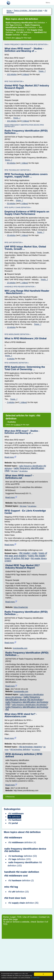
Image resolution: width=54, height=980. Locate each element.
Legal (13, 917)
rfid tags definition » (14, 81)
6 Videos (25, 74)
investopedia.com (20, 648)
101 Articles (12, 121)
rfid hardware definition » (17, 363)
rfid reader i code (28, 553)
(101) (20, 859)
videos (18, 38)
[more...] (42, 71)
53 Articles (11, 204)
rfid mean (14, 471)
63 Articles (11, 163)
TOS (19, 917)
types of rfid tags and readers (26, 554)
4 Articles (11, 359)
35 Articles (11, 235)
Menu (48, 3)
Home (6, 917)
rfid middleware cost (16, 876)
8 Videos (25, 121)
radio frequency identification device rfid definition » (24, 126)
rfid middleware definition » (18, 334)
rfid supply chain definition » (18, 207)
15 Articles (11, 283)
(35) (23, 903)
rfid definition (23, 471)
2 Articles (11, 402)
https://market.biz (21, 607)
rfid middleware (13, 838)
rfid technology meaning (30, 747)
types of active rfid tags (17, 558)
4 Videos (24, 204)
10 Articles (11, 327)
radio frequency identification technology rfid (27, 708)
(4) (22, 842)
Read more (10, 457)
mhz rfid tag (11, 887)
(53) (23, 856)
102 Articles (12, 74)
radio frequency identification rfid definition (29, 705)
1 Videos (24, 163)
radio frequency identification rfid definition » (26, 44)
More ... (26, 35)
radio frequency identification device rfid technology (24, 698)
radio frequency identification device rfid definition (25, 850)
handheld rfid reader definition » (20, 287)
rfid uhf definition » (14, 243)
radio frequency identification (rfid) (24, 470)
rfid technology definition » (18, 170)
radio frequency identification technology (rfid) (27, 703)
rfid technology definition (20, 749)
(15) (19, 892)
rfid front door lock (15, 898)
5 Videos (17, 425)
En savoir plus (35, 978)
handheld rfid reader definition (22, 872)
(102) (25, 864)
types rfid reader (37, 556)
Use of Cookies (30, 917)
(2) (21, 881)
